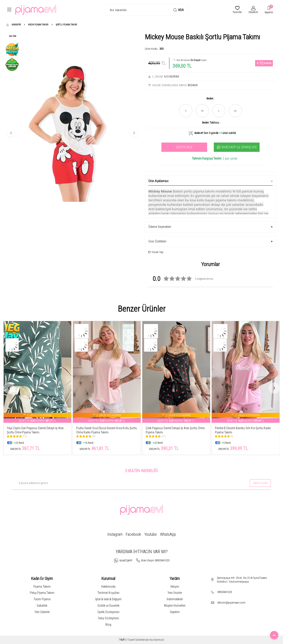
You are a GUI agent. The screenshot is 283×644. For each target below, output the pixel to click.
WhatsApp (168, 534)
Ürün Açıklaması (210, 181)
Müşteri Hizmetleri (175, 606)
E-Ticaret (130, 640)
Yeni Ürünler (175, 593)
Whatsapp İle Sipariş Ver (237, 147)
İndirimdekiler (175, 599)
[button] (11, 133)
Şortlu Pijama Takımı (66, 25)
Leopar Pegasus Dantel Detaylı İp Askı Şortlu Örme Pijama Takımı (34, 430)
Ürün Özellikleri (210, 241)
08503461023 (225, 592)
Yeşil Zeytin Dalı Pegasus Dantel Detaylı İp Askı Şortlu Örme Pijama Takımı (105, 430)
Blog (108, 625)
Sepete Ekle (184, 147)
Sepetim (175, 612)
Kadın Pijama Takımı (38, 25)
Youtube (151, 534)
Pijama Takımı (42, 587)
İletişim (175, 587)
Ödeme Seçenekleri (210, 227)
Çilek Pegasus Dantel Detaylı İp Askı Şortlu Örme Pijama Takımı (244, 430)
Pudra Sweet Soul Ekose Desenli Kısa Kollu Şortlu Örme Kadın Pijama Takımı (176, 430)
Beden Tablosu (211, 123)
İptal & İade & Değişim (108, 599)
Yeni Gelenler (42, 612)
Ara (179, 10)
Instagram (115, 534)
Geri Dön (13, 36)
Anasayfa (14, 25)
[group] (73, 133)
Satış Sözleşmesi (108, 618)
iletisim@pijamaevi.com (231, 603)
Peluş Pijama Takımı (42, 593)
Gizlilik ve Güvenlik (108, 606)
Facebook (133, 534)
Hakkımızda (108, 587)
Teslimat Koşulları (108, 593)
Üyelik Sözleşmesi (108, 612)
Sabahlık (42, 606)
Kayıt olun (260, 483)
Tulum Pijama (42, 599)
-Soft (122, 640)
